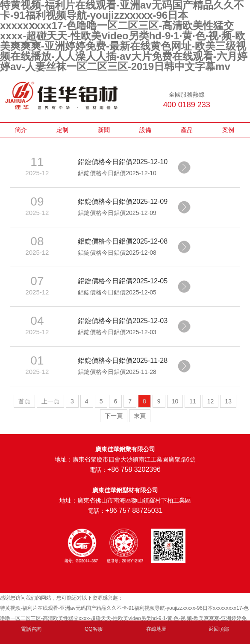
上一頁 (50, 401)
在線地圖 (156, 629)
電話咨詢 (31, 629)
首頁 (24, 401)
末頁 (140, 416)
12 (211, 401)
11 (193, 401)
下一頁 (114, 416)
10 (175, 401)
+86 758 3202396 (134, 469)
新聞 (104, 130)
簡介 (21, 130)
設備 (145, 130)
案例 (228, 130)
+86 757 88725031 (134, 510)
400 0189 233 (187, 105)
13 (228, 401)
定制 (62, 130)
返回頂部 (219, 629)
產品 (187, 130)
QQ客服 (94, 629)
